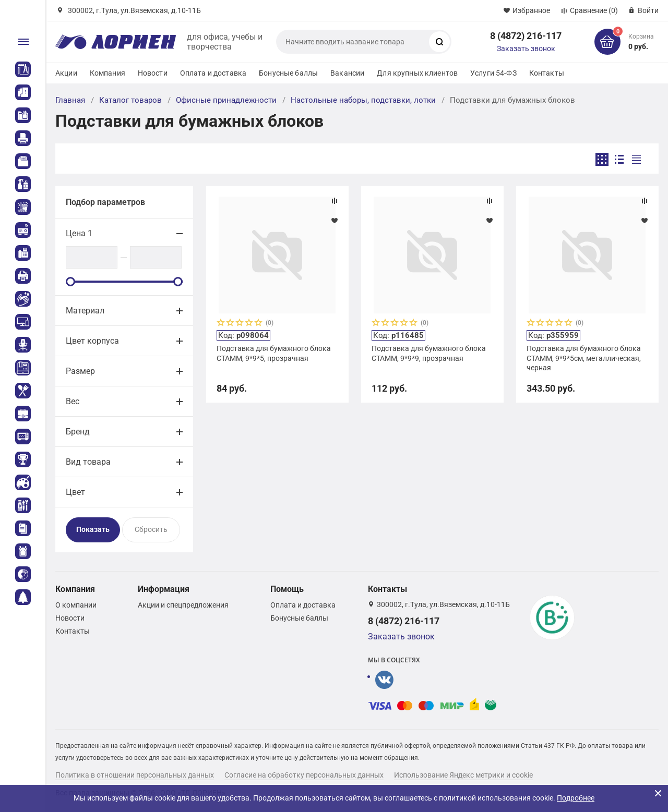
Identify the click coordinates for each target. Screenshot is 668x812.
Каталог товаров (130, 100)
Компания (108, 73)
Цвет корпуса (92, 341)
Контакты (547, 73)
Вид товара (88, 462)
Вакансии (347, 73)
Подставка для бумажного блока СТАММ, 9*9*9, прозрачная (429, 353)
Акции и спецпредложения (183, 605)
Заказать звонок (526, 49)
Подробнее (576, 798)
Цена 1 (79, 233)
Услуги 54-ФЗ (493, 73)
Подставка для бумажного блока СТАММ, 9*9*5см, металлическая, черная (584, 358)
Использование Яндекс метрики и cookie (463, 775)
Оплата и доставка (213, 73)
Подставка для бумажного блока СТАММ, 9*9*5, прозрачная (274, 353)
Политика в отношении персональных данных (135, 775)
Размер (80, 371)
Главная (70, 100)
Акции (66, 73)
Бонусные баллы (288, 73)
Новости (153, 73)
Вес (73, 401)
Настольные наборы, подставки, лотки (363, 100)
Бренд (78, 432)
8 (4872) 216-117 (526, 36)
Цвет (75, 492)
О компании (76, 605)
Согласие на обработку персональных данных (304, 775)
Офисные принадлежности (226, 100)
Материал (85, 311)
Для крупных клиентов (417, 73)
